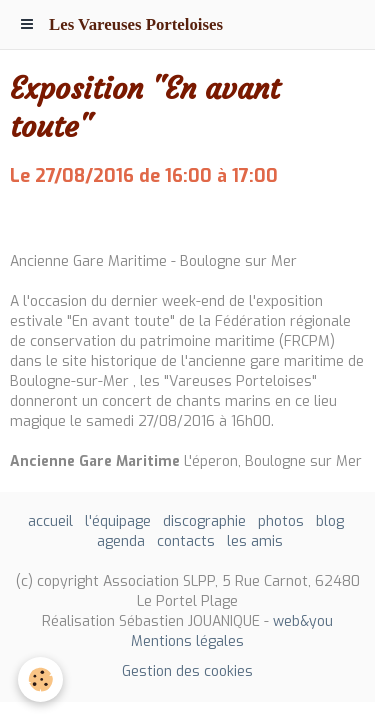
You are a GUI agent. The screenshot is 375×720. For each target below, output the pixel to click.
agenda (121, 541)
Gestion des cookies (187, 671)
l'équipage (118, 521)
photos (281, 521)
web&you (303, 621)
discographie (204, 521)
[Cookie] (40, 679)
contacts (186, 541)
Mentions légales (187, 641)
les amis (255, 541)
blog (330, 521)
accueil (50, 521)
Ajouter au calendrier (82, 220)
